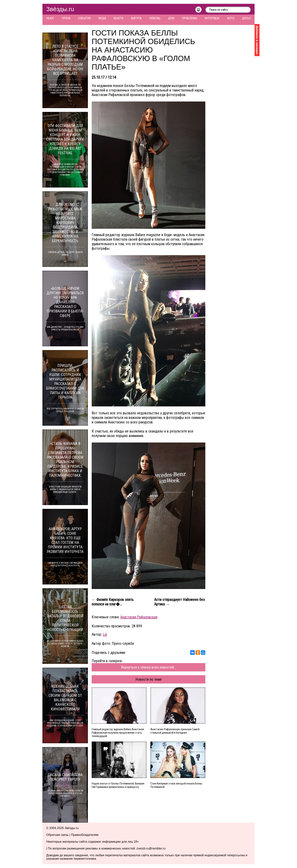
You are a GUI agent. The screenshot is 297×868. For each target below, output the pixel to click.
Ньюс (50, 18)
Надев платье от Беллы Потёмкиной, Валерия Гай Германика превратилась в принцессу (118, 785)
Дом (171, 18)
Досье (246, 18)
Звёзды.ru (60, 9)
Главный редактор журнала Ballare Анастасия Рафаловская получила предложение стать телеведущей (118, 733)
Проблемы (189, 18)
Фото (231, 18)
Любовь (155, 18)
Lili (105, 634)
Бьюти (119, 18)
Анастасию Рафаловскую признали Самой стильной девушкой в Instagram (175, 731)
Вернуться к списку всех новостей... (149, 667)
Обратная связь (57, 835)
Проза (66, 18)
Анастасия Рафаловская (139, 617)
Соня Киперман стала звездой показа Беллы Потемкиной (176, 785)
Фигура (136, 18)
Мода (102, 18)
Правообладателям (85, 835)
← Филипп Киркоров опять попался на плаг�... (113, 602)
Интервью (212, 18)
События (84, 18)
